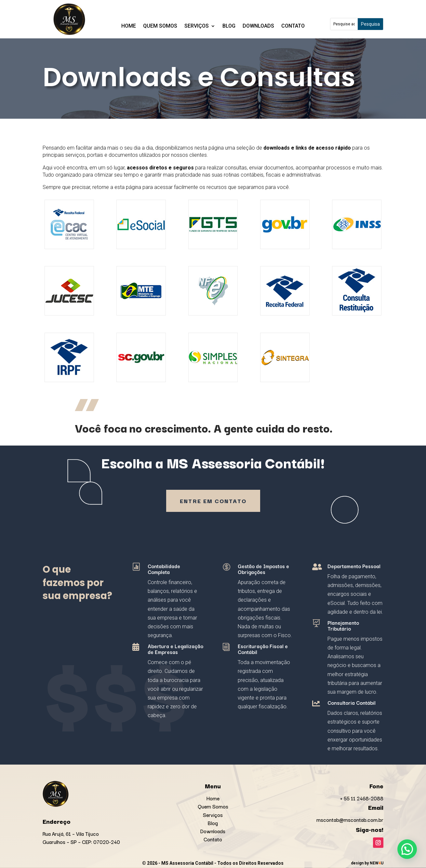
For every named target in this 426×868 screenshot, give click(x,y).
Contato (293, 26)
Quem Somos (160, 26)
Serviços (197, 26)
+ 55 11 (362, 798)
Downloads (258, 26)
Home (129, 26)
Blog (229, 26)
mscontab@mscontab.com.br (350, 820)
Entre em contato (213, 501)
